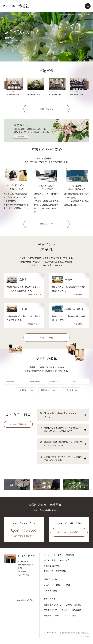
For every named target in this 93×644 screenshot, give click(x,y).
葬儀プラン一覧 (47, 338)
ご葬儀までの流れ (73, 605)
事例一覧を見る (47, 109)
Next (88, 92)
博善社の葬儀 (50, 599)
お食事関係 (77, 610)
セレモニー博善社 (16, 6)
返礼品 (65, 610)
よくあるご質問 (70, 615)
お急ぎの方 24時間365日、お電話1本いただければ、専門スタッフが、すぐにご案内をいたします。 (46, 130)
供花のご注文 (50, 560)
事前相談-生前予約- (52, 566)
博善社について (46, 224)
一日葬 (67, 585)
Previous (7, 92)
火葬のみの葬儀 (50, 591)
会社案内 (58, 555)
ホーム (46, 555)
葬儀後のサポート (51, 615)
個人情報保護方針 (50, 633)
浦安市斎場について (52, 605)
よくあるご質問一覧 (18, 424)
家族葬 (47, 585)
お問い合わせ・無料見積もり (69, 532)
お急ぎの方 (65, 560)
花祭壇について (50, 610)
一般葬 (57, 585)
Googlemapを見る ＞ (26, 600)
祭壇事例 (70, 555)
